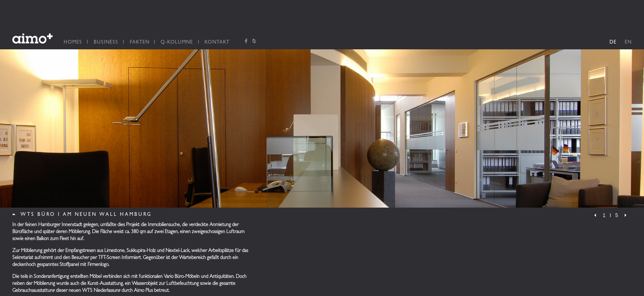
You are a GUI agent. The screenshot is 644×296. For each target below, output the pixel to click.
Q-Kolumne (177, 43)
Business (106, 43)
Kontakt (217, 43)
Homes (73, 43)
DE (613, 43)
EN (628, 43)
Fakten (140, 43)
